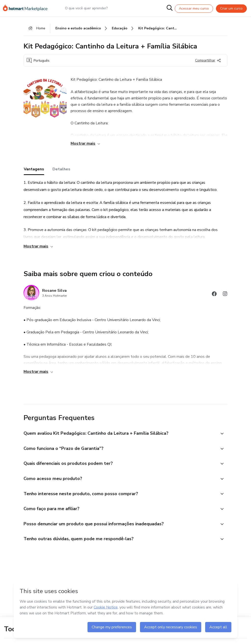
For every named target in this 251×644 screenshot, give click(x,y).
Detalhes (61, 169)
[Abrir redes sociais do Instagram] (225, 295)
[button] (120, 434)
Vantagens (34, 169)
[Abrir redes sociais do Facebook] (214, 295)
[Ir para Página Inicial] (27, 8)
